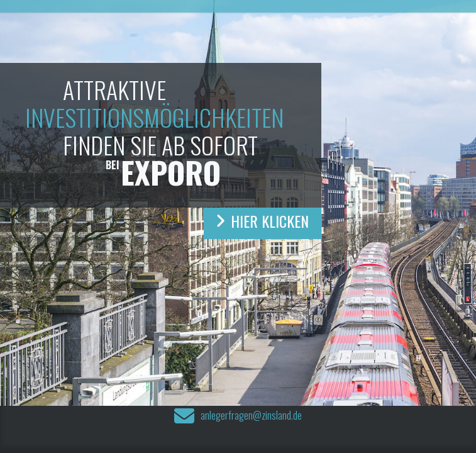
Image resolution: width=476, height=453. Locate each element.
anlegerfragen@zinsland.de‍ (251, 417)
